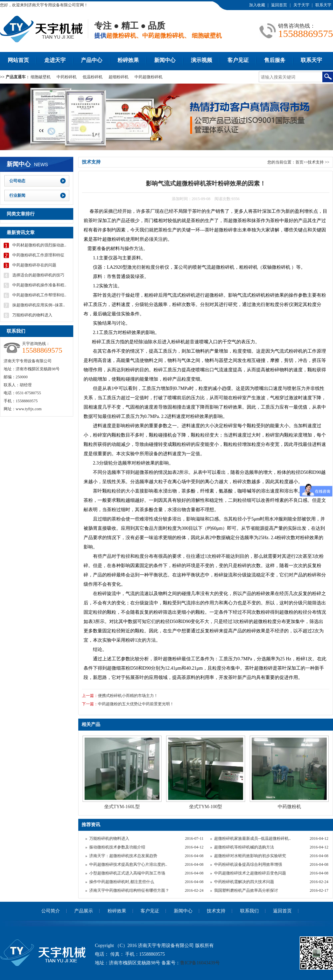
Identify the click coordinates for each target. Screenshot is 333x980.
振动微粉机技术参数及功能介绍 (117, 847)
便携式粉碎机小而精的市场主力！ (128, 696)
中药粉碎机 (67, 77)
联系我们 (249, 911)
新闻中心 (165, 60)
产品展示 (84, 911)
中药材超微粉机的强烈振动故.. (39, 245)
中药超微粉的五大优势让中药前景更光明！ (136, 704)
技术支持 (316, 162)
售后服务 (275, 60)
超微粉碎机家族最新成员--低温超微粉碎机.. (252, 838)
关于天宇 (301, 5)
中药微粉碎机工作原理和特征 (38, 255)
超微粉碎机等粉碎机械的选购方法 (244, 847)
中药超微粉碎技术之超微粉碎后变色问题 (250, 873)
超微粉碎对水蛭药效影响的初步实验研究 (250, 856)
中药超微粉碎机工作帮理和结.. (39, 295)
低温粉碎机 (93, 77)
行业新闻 (17, 195)
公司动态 (17, 181)
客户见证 (238, 60)
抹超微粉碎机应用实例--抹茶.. (39, 305)
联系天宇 (323, 5)
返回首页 (279, 5)
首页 (299, 162)
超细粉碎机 (119, 77)
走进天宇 (55, 60)
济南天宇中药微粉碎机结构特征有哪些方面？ (129, 890)
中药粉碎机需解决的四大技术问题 (244, 882)
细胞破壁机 (41, 77)
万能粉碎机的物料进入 (109, 838)
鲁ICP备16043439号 (200, 963)
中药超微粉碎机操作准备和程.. (39, 285)
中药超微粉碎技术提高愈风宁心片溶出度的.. (128, 864)
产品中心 (92, 60)
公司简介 (51, 911)
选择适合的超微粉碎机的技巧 (38, 275)
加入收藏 (257, 5)
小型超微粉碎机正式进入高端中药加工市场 (127, 873)
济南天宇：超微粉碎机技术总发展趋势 (123, 856)
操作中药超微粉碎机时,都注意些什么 (122, 882)
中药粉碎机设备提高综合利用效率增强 (248, 864)
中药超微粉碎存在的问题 (34, 265)
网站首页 (18, 60)
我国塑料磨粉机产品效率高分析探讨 (246, 890)
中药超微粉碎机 (149, 77)
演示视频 (201, 60)
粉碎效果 (128, 60)
